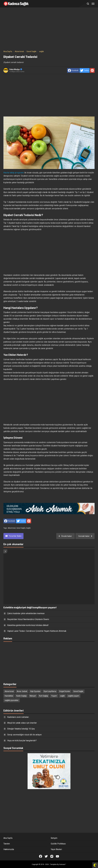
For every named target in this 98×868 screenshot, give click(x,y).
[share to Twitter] (85, 70)
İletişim (54, 838)
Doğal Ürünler (65, 691)
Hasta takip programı (14, 173)
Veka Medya (16, 69)
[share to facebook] (73, 70)
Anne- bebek (22, 691)
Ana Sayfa (8, 838)
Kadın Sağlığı (21, 696)
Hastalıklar (9, 696)
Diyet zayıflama (50, 691)
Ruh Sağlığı (44, 696)
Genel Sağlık (21, 528)
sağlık (28, 528)
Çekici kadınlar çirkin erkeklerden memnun (26, 613)
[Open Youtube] (57, 856)
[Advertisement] (49, 29)
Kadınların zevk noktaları (18, 717)
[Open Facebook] (41, 856)
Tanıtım (7, 844)
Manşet (33, 696)
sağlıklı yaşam (73, 696)
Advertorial (12, 528)
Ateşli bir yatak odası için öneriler (22, 723)
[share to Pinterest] (92, 70)
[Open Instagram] (52, 856)
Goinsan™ (63, 864)
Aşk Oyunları (35, 691)
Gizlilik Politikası (58, 844)
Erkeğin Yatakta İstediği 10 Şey (21, 729)
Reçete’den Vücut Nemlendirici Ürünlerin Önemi (28, 619)
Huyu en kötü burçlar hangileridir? (22, 741)
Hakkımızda (9, 849)
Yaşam (54, 696)
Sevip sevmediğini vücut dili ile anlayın (24, 735)
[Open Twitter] (46, 856)
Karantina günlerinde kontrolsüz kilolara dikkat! (28, 625)
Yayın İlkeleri (56, 849)
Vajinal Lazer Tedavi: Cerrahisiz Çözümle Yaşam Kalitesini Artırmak (37, 631)
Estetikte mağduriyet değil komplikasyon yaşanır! (30, 608)
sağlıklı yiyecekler (12, 700)
